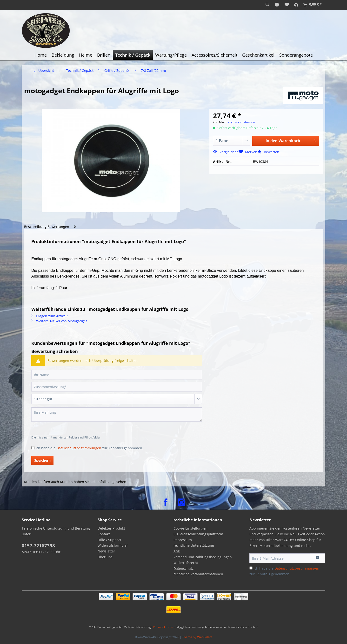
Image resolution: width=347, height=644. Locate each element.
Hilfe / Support (109, 540)
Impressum (183, 540)
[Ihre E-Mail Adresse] (280, 558)
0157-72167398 (38, 546)
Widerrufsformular (113, 545)
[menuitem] (267, 5)
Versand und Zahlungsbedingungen (203, 557)
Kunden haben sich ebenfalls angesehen (93, 482)
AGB (177, 551)
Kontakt (104, 534)
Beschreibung (35, 227)
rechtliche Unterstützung (194, 545)
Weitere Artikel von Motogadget (59, 321)
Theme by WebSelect (197, 637)
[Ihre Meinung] (117, 415)
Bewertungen (62, 227)
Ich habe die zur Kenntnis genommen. (89, 448)
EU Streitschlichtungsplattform (198, 534)
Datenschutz (184, 568)
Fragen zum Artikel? (50, 316)
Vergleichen (226, 152)
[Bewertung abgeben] (117, 399)
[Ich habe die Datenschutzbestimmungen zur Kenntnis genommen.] (33, 448)
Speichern (42, 460)
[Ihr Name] (117, 375)
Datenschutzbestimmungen (79, 448)
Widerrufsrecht (186, 563)
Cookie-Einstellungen (190, 528)
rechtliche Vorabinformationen (198, 574)
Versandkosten (163, 627)
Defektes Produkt (111, 528)
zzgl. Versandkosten (241, 122)
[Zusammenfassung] (117, 387)
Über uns (105, 557)
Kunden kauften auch (42, 482)
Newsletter (106, 551)
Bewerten (268, 152)
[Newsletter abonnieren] (317, 558)
